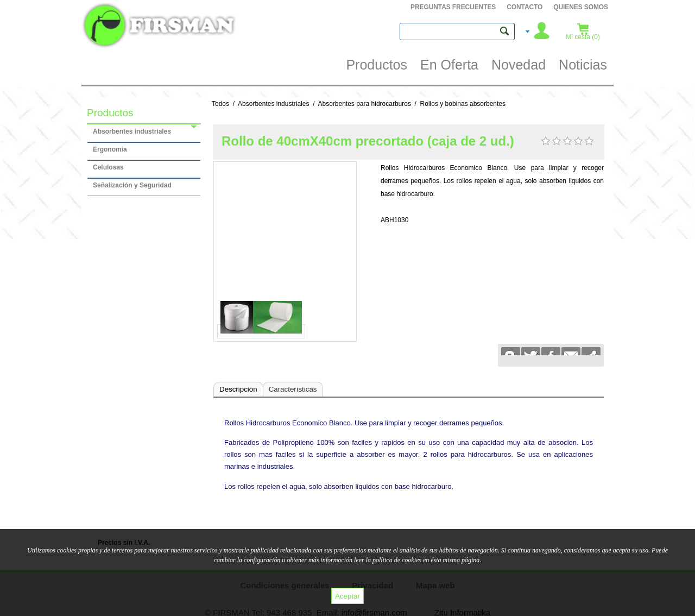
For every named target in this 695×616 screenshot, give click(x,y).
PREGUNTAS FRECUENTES (453, 7)
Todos (220, 104)
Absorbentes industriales (273, 104)
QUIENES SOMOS (581, 7)
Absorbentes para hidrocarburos (364, 104)
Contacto (525, 7)
